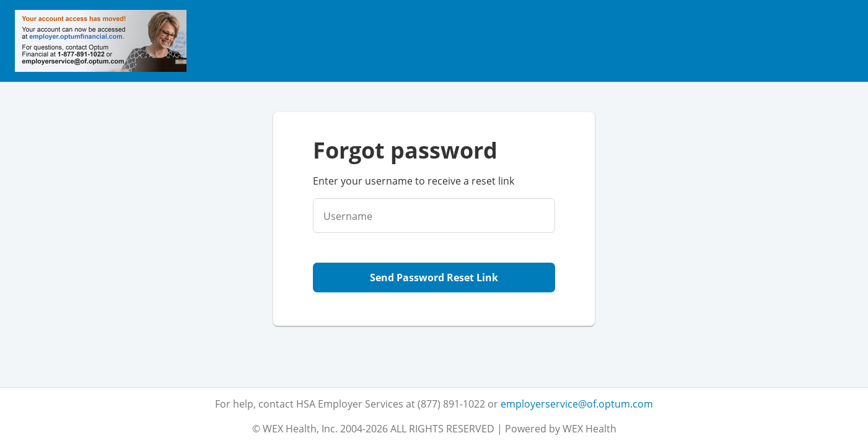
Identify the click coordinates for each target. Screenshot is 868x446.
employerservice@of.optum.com (577, 404)
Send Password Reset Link (434, 278)
